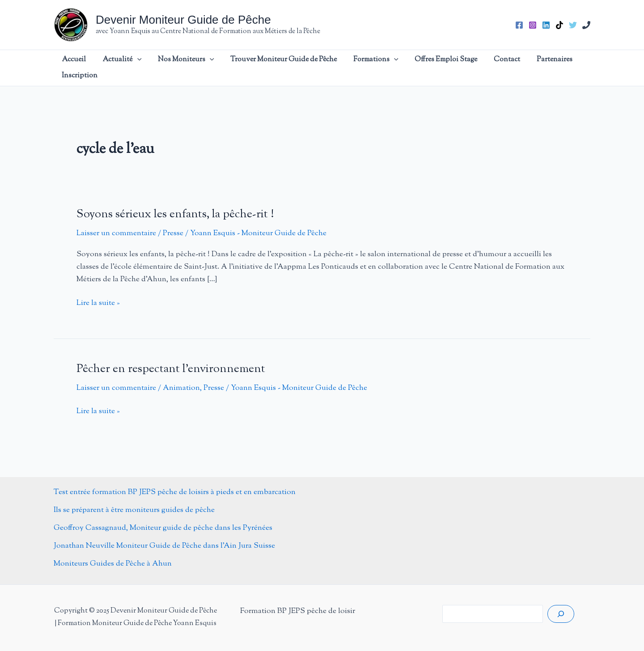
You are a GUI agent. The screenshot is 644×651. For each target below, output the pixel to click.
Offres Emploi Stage (417, 68)
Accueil (83, 68)
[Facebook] (519, 25)
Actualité (123, 68)
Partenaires (511, 68)
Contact (471, 68)
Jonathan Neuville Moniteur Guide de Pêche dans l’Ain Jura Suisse (164, 546)
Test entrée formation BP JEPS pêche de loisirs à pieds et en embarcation (175, 492)
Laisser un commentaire (116, 233)
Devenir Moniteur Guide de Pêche (183, 20)
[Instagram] (533, 25)
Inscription (555, 68)
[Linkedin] (546, 25)
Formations (355, 68)
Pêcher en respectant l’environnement (171, 369)
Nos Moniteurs (180, 68)
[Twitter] (573, 25)
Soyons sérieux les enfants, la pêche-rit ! (175, 214)
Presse (173, 233)
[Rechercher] (561, 614)
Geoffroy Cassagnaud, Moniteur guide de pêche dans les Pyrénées (163, 528)
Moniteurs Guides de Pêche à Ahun (113, 564)
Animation (181, 388)
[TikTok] (559, 25)
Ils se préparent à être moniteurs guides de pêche (134, 510)
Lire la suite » (98, 303)
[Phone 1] (586, 25)
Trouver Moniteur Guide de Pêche (270, 68)
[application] (139, 68)
